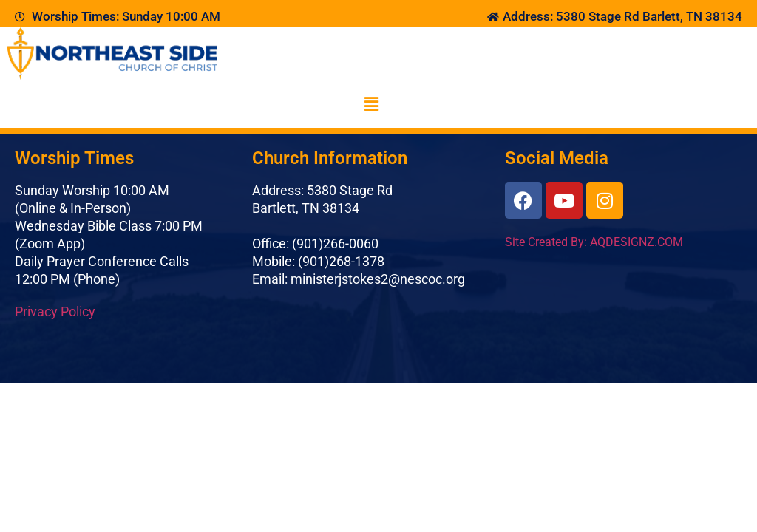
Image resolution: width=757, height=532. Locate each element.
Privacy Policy (55, 311)
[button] (371, 104)
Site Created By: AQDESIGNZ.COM (594, 242)
